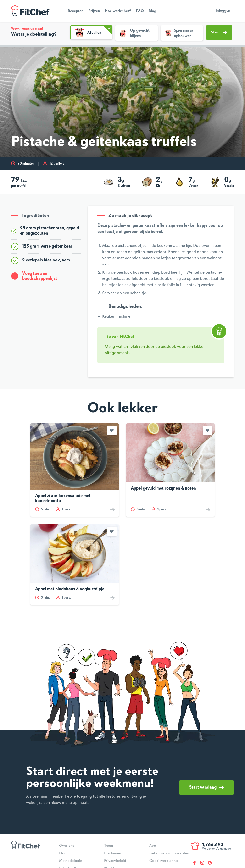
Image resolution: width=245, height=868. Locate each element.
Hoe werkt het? (118, 11)
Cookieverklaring (164, 861)
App (153, 846)
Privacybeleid (115, 861)
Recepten (76, 11)
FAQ (140, 11)
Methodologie (71, 861)
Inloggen (223, 11)
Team (109, 846)
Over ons (67, 846)
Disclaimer (113, 853)
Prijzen (94, 11)
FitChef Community (30, 11)
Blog (152, 11)
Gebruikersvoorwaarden (169, 853)
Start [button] (219, 32)
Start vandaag (206, 787)
